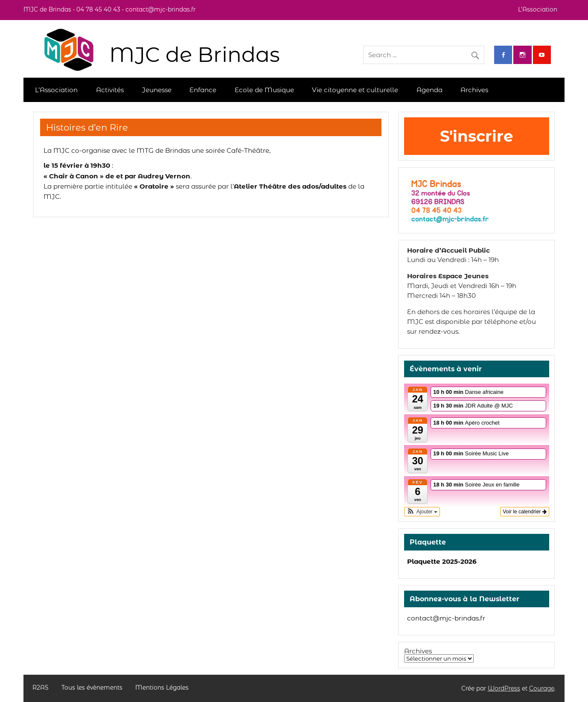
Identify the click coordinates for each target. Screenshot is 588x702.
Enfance (203, 90)
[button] (422, 512)
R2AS (40, 688)
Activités (110, 90)
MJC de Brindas (195, 54)
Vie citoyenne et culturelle (355, 90)
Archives (474, 90)
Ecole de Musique (264, 90)
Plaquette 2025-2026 (442, 561)
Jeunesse (157, 90)
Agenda (429, 90)
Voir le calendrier (525, 512)
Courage (542, 688)
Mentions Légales (162, 688)
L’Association (538, 9)
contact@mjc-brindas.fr (446, 618)
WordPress (504, 688)
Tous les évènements (92, 688)
